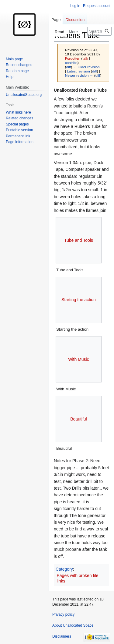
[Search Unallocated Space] (99, 31)
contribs (71, 63)
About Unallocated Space (73, 625)
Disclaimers (62, 636)
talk (85, 58)
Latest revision (78, 71)
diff (69, 67)
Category (64, 569)
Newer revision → (79, 75)
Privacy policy (63, 614)
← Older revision (86, 67)
